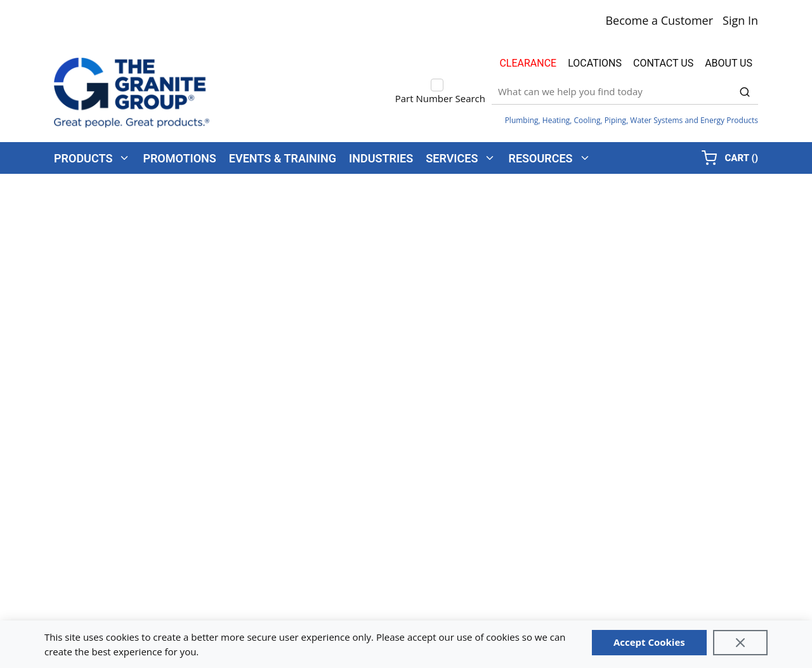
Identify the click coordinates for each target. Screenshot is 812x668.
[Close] (740, 643)
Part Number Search (440, 98)
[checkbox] (437, 85)
